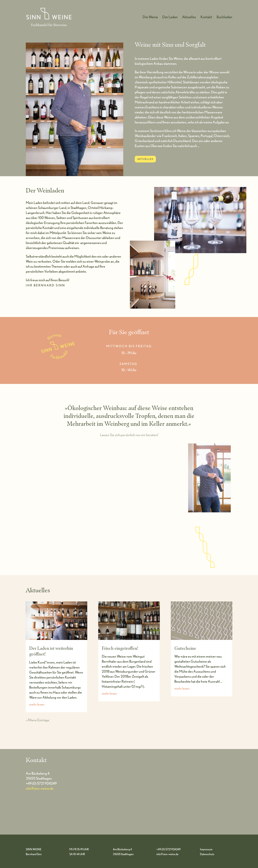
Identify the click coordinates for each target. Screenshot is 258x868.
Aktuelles (189, 17)
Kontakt (206, 17)
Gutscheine (185, 648)
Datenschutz (207, 854)
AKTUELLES (145, 159)
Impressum (206, 849)
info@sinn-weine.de (40, 788)
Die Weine (150, 17)
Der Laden (170, 17)
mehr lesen (37, 704)
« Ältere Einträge (38, 720)
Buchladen (224, 17)
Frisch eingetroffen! (120, 648)
